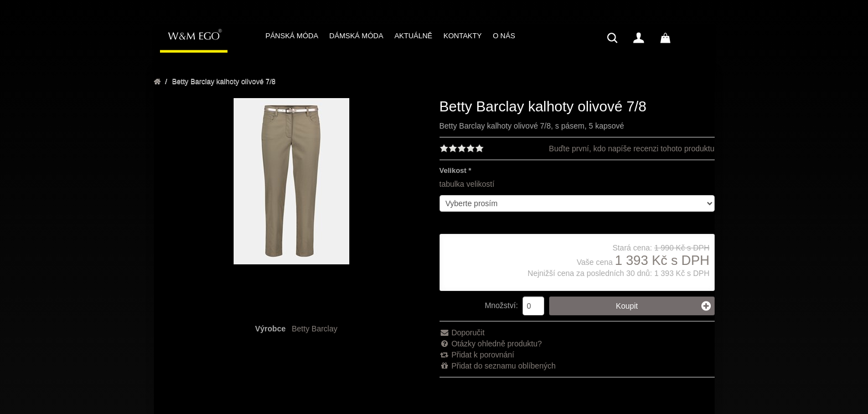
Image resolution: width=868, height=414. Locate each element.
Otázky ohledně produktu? (491, 344)
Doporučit (462, 333)
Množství (500, 305)
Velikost (453, 170)
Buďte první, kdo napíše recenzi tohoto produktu (632, 149)
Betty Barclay (314, 329)
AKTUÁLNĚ (413, 36)
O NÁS (504, 36)
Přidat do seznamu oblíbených (498, 366)
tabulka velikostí (467, 184)
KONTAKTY (463, 36)
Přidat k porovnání (477, 355)
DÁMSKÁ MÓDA (356, 36)
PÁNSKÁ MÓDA (292, 36)
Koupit (663, 306)
